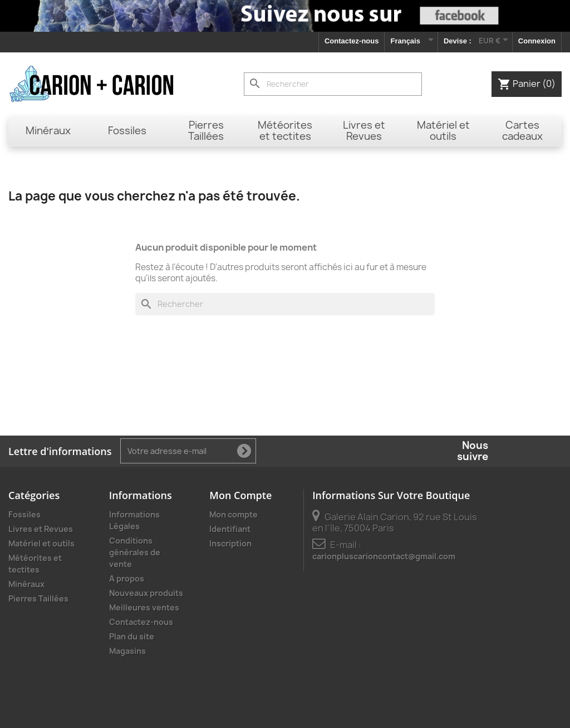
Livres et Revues (41, 529)
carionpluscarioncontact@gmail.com (384, 556)
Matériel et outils (41, 543)
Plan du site (132, 636)
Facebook (500, 451)
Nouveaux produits (146, 593)
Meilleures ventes (144, 607)
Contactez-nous (352, 41)
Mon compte (234, 514)
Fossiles (24, 514)
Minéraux (26, 584)
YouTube (525, 451)
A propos (127, 578)
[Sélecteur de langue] (411, 42)
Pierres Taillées (38, 598)
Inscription (230, 543)
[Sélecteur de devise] (495, 41)
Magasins (127, 651)
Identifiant (230, 529)
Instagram (549, 451)
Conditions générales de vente (135, 552)
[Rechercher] (333, 84)
